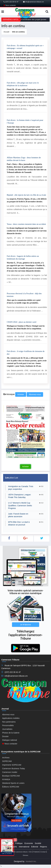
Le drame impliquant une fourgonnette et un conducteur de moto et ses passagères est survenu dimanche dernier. (27, 231)
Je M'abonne (26, 625)
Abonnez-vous (35, 394)
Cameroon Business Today (14, 769)
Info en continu (18, 32)
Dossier (5, 736)
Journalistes (7, 729)
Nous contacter (10, 5)
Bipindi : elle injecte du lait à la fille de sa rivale (26, 195)
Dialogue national (10, 740)
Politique (19, 843)
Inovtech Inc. (31, 861)
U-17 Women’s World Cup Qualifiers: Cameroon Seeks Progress (20, 506)
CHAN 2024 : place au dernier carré (22, 322)
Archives (6, 758)
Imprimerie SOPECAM (12, 765)
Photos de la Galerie (11, 733)
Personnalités (8, 725)
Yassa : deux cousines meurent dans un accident (26, 224)
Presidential (8, 843)
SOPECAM (7, 761)
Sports (14, 847)
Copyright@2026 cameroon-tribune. (16, 852)
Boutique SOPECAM (11, 776)
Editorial (35, 847)
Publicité (36, 852)
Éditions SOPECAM (11, 787)
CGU (30, 852)
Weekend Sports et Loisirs (13, 783)
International (24, 847)
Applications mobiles (11, 718)
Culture (6, 847)
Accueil (6, 32)
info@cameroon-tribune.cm (33, 2)
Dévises (26, 855)
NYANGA (6, 779)
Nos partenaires (9, 722)
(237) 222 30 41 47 (11, 2)
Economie (29, 843)
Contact (43, 852)
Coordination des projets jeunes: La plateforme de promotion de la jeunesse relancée (35, 20)
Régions (43, 847)
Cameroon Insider (10, 772)
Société (38, 843)
